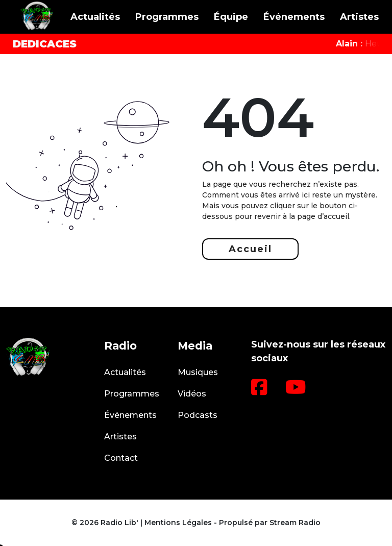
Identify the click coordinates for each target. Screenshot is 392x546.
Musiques (198, 372)
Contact (121, 458)
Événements (294, 17)
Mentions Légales (178, 523)
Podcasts (198, 415)
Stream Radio (295, 523)
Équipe (231, 17)
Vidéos (192, 394)
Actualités (95, 17)
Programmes (167, 17)
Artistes (359, 17)
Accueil (250, 249)
